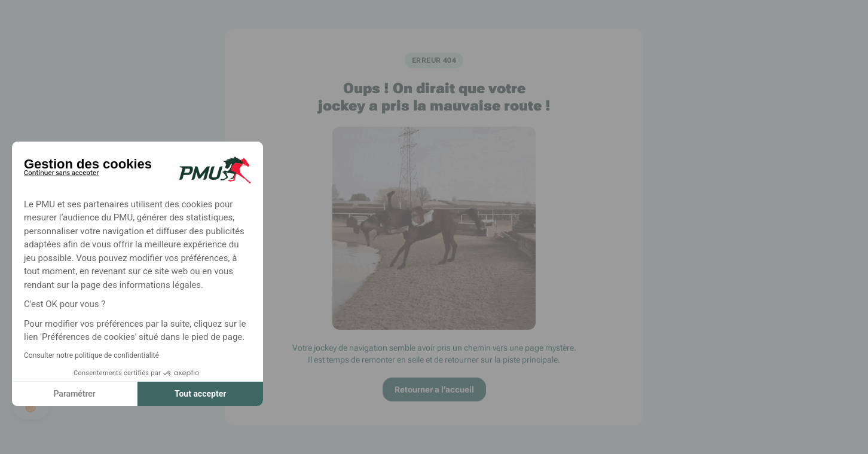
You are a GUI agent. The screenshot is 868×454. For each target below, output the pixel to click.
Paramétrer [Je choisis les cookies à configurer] (74, 394)
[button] (31, 407)
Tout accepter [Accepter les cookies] (200, 394)
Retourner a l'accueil (434, 389)
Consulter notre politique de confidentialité (91, 355)
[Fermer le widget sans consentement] (61, 171)
